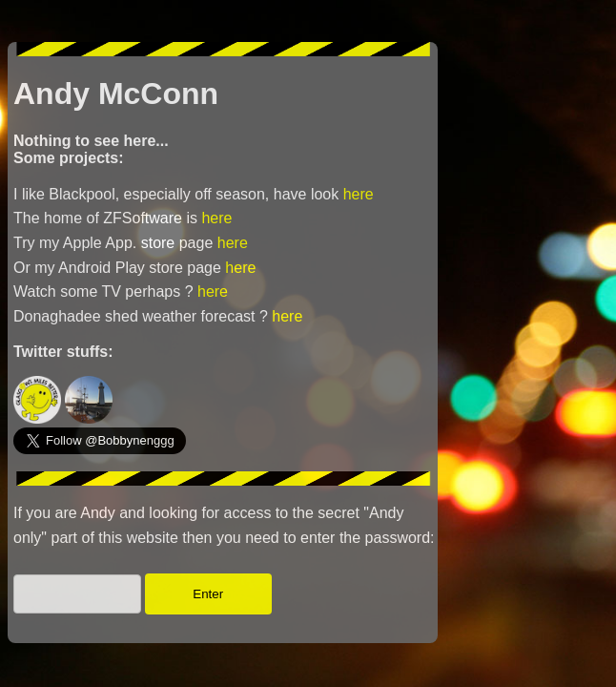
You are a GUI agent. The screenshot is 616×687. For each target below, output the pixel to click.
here (359, 194)
